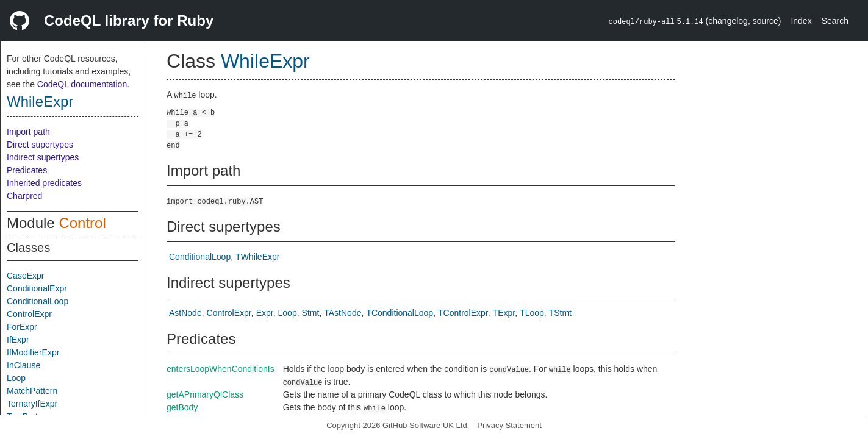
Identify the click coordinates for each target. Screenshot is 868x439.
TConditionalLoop (400, 313)
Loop (16, 378)
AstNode (185, 313)
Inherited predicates (44, 183)
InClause (23, 365)
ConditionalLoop (38, 301)
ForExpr (22, 327)
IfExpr (18, 340)
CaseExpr (25, 276)
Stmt (311, 313)
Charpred (24, 196)
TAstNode (343, 313)
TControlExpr (463, 313)
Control (82, 223)
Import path (28, 132)
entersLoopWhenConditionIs (221, 369)
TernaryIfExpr (32, 404)
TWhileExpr (257, 257)
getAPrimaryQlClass (205, 394)
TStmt (560, 313)
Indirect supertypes (43, 157)
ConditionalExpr (37, 288)
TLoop (532, 313)
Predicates (27, 170)
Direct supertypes (40, 145)
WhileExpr (40, 102)
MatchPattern (32, 391)
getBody (182, 407)
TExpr (504, 313)
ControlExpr (29, 314)
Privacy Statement (509, 425)
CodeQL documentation (82, 84)
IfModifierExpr (33, 352)
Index (801, 21)
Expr (265, 313)
